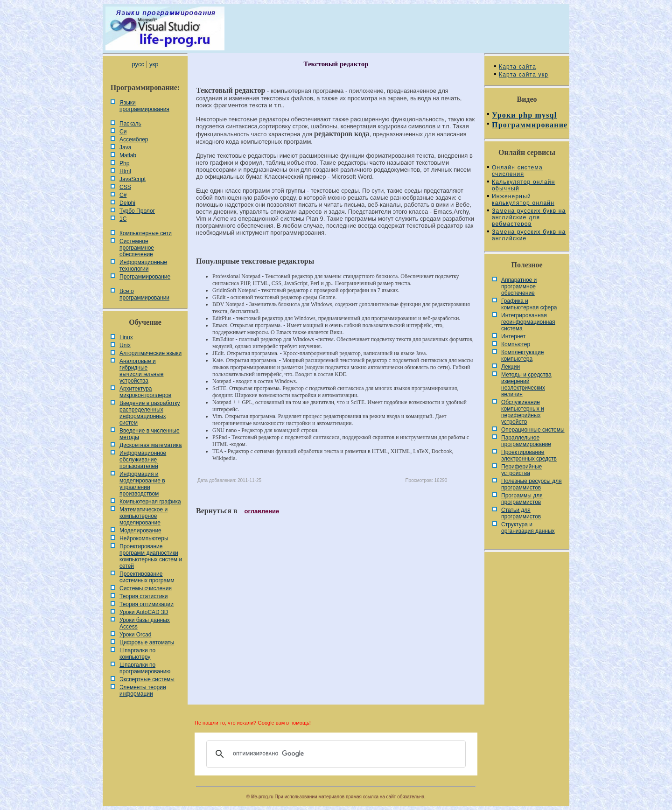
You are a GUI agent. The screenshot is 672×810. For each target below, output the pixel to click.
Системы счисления (146, 588)
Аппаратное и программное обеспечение (519, 286)
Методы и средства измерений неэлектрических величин (526, 384)
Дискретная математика (150, 445)
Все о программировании (144, 294)
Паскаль (130, 124)
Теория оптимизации (147, 604)
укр (154, 64)
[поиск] (335, 754)
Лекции (511, 367)
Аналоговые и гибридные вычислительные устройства (141, 371)
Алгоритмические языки (150, 353)
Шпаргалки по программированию (145, 668)
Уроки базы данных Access (145, 623)
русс (138, 64)
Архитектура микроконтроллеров (145, 392)
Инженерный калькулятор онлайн (523, 200)
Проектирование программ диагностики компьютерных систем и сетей (151, 556)
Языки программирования (144, 106)
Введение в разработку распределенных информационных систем (150, 413)
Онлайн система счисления (517, 171)
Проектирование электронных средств (529, 455)
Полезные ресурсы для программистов (532, 484)
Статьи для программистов (521, 513)
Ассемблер (134, 140)
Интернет (513, 336)
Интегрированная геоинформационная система (528, 322)
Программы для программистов (522, 499)
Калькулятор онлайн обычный (524, 185)
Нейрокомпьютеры (144, 538)
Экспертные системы (147, 679)
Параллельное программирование (526, 441)
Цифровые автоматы (147, 642)
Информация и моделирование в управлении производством (142, 484)
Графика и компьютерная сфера (529, 304)
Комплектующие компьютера (522, 356)
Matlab (128, 155)
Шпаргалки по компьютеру (137, 654)
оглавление (262, 511)
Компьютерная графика (150, 502)
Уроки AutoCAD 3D (144, 612)
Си (123, 132)
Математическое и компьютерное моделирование (143, 516)
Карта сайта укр (524, 75)
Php (124, 163)
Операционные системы (533, 430)
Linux (126, 337)
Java (125, 147)
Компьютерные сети (146, 233)
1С (123, 219)
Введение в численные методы (150, 434)
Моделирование (140, 531)
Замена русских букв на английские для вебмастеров (529, 217)
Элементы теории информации (143, 691)
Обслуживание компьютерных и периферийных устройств (523, 412)
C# (123, 195)
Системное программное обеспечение (137, 248)
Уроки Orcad (135, 635)
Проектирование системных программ (147, 577)
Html (125, 171)
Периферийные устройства (521, 470)
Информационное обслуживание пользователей (143, 460)
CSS (125, 187)
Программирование (145, 277)
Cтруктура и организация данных (528, 528)
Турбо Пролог (137, 211)
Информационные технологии (143, 265)
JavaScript (133, 179)
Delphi (127, 203)
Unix (125, 345)
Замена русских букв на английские (529, 235)
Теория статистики (143, 596)
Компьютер (516, 344)
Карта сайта (518, 67)
